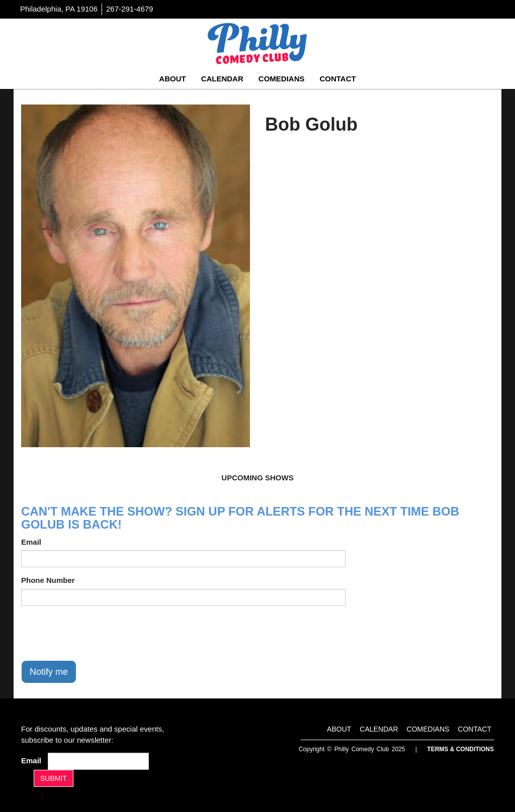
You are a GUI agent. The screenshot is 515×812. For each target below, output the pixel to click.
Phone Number (48, 580)
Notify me (49, 672)
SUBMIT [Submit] (54, 778)
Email (31, 542)
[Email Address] (98, 761)
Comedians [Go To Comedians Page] (282, 79)
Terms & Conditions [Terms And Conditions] (460, 749)
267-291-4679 (130, 9)
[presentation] (98, 633)
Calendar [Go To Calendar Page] (222, 79)
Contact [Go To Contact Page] (337, 79)
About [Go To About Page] (172, 79)
